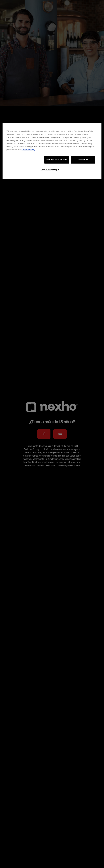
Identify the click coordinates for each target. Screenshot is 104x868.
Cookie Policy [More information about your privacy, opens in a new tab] (28, 150)
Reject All (83, 160)
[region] (52, 151)
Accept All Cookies (57, 160)
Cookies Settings (49, 170)
